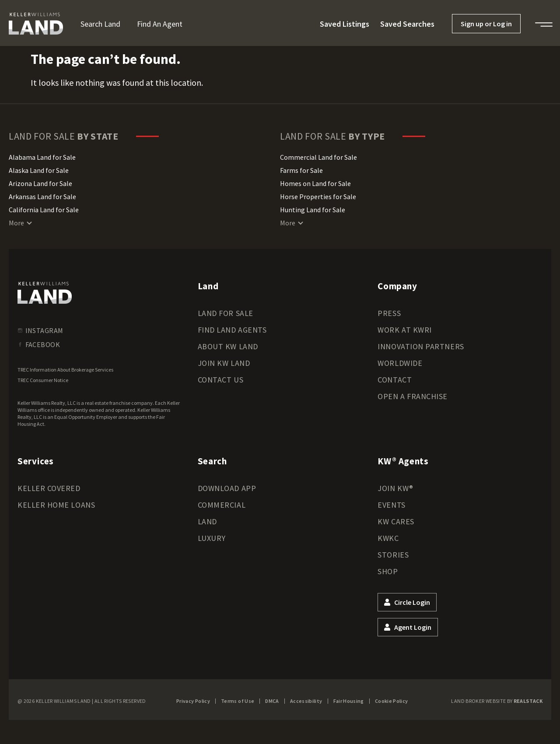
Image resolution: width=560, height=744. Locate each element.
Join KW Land (224, 363)
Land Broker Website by (497, 701)
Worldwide (400, 363)
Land (207, 521)
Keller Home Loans (56, 505)
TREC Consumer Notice (43, 380)
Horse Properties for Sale (318, 197)
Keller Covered (49, 488)
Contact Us (220, 380)
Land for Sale (226, 313)
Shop (388, 571)
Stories (393, 555)
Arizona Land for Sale (40, 183)
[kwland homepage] (45, 293)
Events (391, 505)
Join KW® (395, 488)
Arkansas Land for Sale (42, 197)
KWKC (388, 538)
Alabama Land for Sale (42, 157)
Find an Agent (160, 24)
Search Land (100, 24)
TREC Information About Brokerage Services (65, 370)
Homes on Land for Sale (315, 183)
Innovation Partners (421, 346)
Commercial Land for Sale (318, 157)
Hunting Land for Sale (313, 210)
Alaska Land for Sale (39, 170)
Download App (227, 488)
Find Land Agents (232, 330)
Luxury (212, 538)
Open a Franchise (413, 396)
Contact (395, 380)
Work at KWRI (404, 330)
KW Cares (396, 521)
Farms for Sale (301, 170)
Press (389, 313)
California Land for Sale (44, 210)
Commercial (222, 505)
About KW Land (228, 346)
